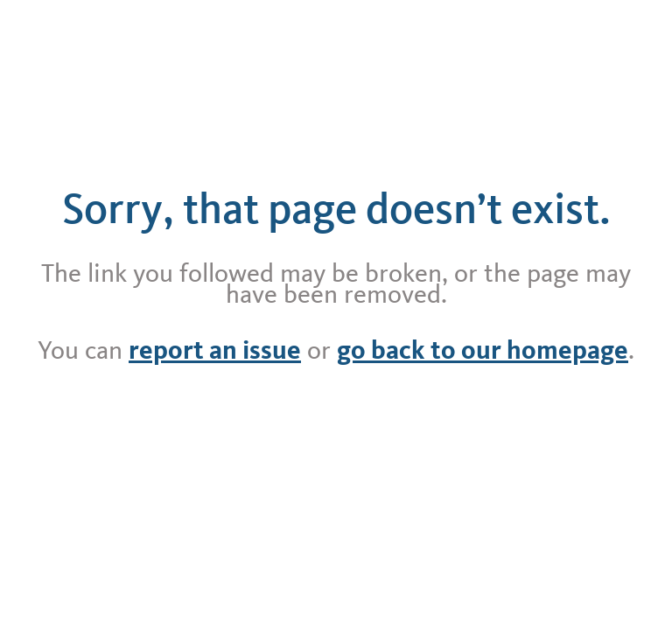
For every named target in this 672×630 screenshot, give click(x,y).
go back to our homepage (483, 350)
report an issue (215, 350)
